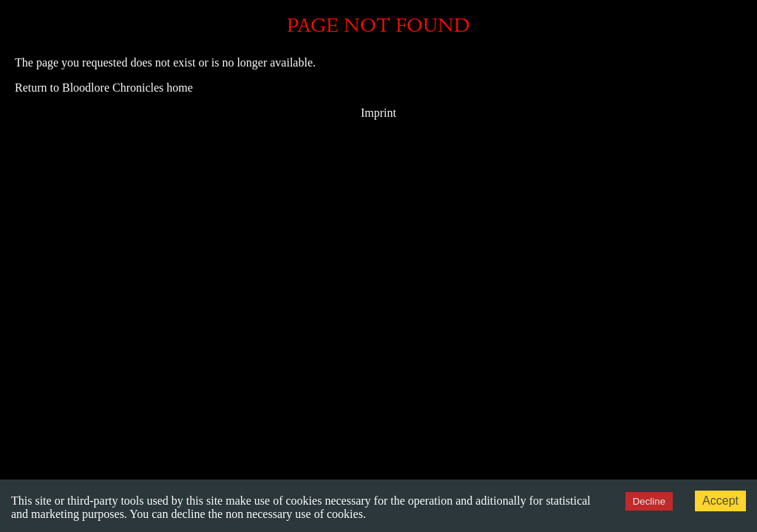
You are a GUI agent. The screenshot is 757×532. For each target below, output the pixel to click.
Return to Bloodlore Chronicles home (104, 88)
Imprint (378, 113)
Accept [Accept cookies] (720, 501)
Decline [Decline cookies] (649, 501)
